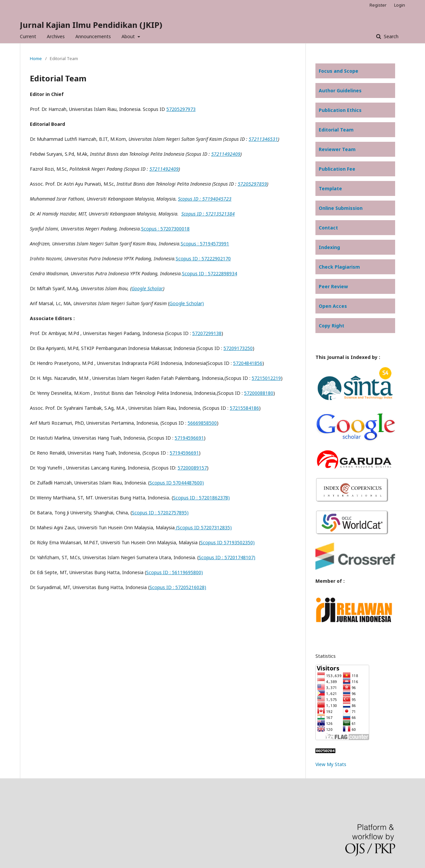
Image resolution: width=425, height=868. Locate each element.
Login (400, 5)
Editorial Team (336, 130)
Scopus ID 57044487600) (177, 483)
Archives (56, 36)
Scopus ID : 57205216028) (178, 587)
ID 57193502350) (235, 542)
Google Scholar (147, 288)
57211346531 (263, 139)
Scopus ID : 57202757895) (160, 513)
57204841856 (248, 363)
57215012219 (266, 378)
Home (36, 58)
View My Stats (331, 764)
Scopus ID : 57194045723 (205, 199)
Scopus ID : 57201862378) (201, 498)
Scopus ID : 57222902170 (203, 259)
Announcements (93, 36)
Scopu (207, 542)
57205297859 (252, 184)
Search (390, 36)
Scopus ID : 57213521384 (208, 214)
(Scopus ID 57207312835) (203, 527)
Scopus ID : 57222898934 (210, 273)
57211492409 (226, 154)
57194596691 (189, 438)
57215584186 (244, 408)
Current (28, 36)
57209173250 (238, 348)
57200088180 (259, 393)
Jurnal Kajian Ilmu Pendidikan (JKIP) (91, 25)
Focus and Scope (339, 71)
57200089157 (192, 468)
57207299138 (207, 333)
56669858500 (202, 423)
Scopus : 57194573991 (205, 244)
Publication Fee (337, 169)
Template (330, 188)
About (129, 36)
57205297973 (181, 109)
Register (378, 5)
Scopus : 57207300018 (165, 229)
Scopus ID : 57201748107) (227, 557)
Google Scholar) (187, 303)
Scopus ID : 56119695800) (174, 572)
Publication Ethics (340, 110)
